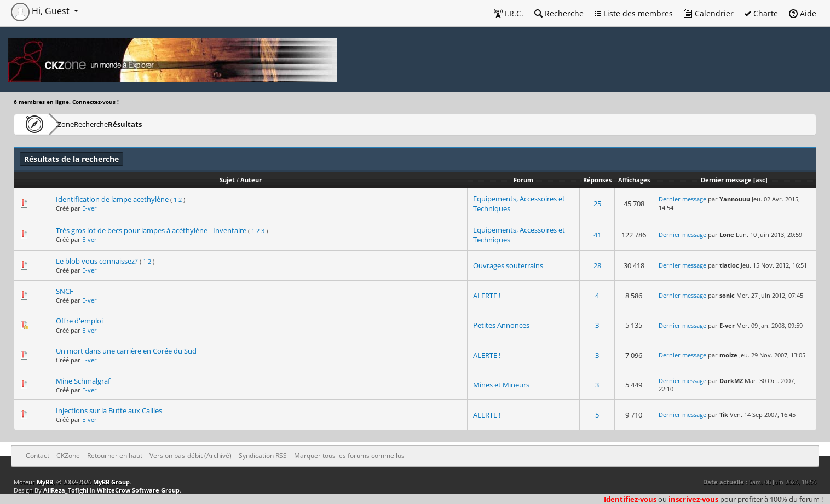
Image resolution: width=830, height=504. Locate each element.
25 (597, 204)
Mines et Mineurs (501, 385)
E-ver (90, 208)
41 (597, 235)
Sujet (227, 180)
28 (597, 265)
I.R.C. (509, 13)
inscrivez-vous (693, 499)
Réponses (597, 180)
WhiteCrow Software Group (138, 490)
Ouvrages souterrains (508, 265)
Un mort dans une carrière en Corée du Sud (126, 351)
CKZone (77, 124)
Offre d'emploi (79, 321)
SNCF (65, 291)
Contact (38, 456)
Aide (803, 13)
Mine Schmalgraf (83, 381)
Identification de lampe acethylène (112, 199)
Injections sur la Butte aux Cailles (109, 410)
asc (760, 180)
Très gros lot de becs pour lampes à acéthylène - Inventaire (151, 230)
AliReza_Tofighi (66, 490)
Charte (761, 13)
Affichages (634, 180)
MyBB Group (111, 482)
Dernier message (726, 180)
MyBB (45, 482)
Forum (523, 180)
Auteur (251, 180)
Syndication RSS (263, 456)
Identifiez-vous (630, 499)
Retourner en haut (115, 456)
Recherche (559, 13)
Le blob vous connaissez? (97, 261)
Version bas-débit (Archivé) (191, 456)
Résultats (179, 124)
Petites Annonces (501, 325)
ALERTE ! (487, 296)
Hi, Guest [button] (41, 11)
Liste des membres (634, 13)
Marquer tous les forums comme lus (349, 456)
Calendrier (709, 13)
